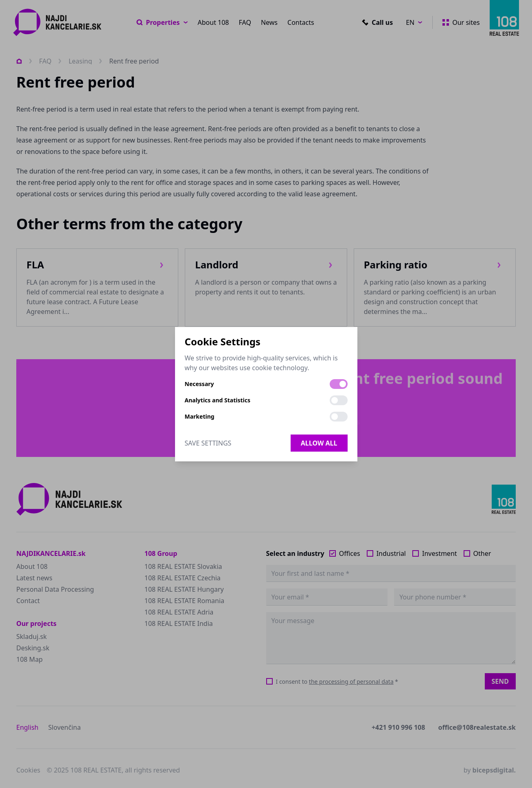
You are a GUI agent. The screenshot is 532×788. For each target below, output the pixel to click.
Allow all (319, 443)
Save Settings (208, 443)
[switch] (339, 384)
